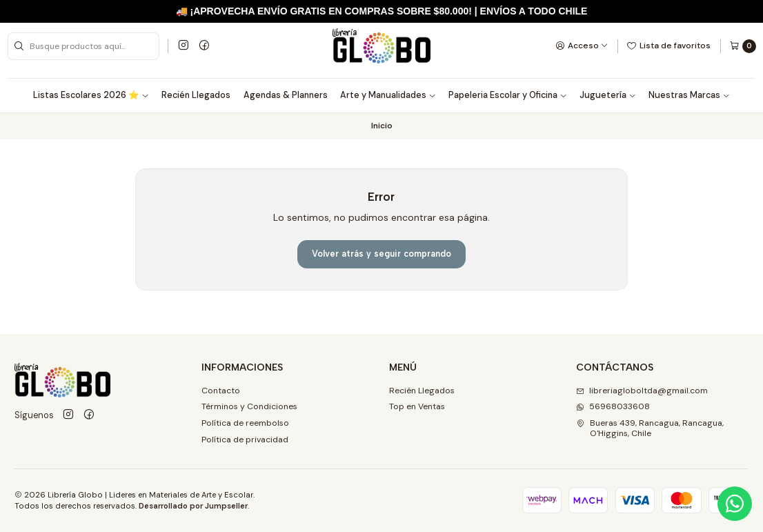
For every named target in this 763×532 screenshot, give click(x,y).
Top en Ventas (417, 406)
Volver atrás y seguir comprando (381, 254)
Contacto (221, 391)
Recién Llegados (196, 95)
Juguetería (608, 95)
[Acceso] (582, 46)
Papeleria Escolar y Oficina (508, 95)
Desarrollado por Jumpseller (193, 506)
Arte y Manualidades (388, 95)
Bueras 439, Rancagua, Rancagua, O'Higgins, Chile (650, 428)
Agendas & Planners (286, 95)
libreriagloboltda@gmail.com (642, 391)
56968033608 (613, 406)
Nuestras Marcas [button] (689, 95)
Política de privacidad (245, 440)
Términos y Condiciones (249, 406)
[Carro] (743, 46)
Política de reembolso (245, 423)
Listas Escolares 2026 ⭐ (91, 95)
